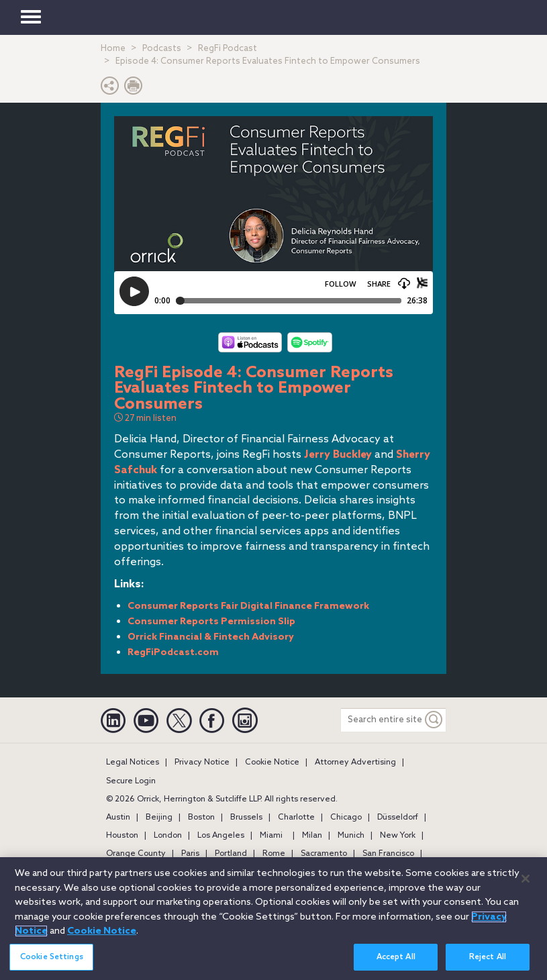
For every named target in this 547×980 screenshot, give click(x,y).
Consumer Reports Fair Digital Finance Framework (248, 606)
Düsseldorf (398, 818)
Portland (231, 854)
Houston (122, 836)
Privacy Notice (202, 763)
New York (398, 836)
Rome (274, 854)
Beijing (159, 818)
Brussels (246, 818)
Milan (312, 836)
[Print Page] (134, 89)
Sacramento (324, 854)
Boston (201, 818)
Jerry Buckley (338, 455)
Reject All (488, 958)
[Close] (526, 879)
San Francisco (388, 854)
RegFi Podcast (228, 49)
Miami (271, 836)
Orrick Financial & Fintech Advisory (211, 637)
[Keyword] (434, 720)
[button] (110, 89)
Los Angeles (221, 836)
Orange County (136, 854)
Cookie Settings (52, 958)
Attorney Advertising (355, 763)
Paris (190, 854)
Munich (351, 836)
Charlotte (296, 818)
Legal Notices (133, 763)
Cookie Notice (272, 763)
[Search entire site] (382, 720)
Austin (118, 818)
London (168, 836)
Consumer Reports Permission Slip (211, 622)
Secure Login (131, 781)
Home (113, 49)
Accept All (396, 958)
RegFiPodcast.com (173, 653)
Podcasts (162, 49)
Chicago (346, 818)
